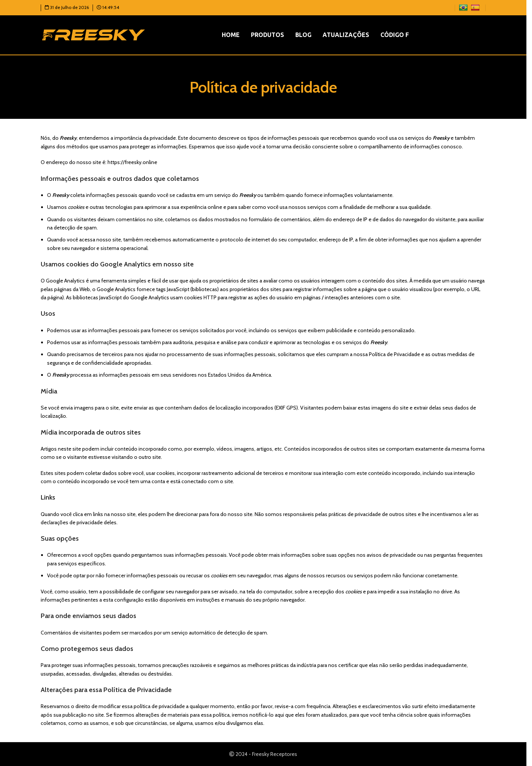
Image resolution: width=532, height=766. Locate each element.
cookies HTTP (200, 297)
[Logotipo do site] (94, 34)
